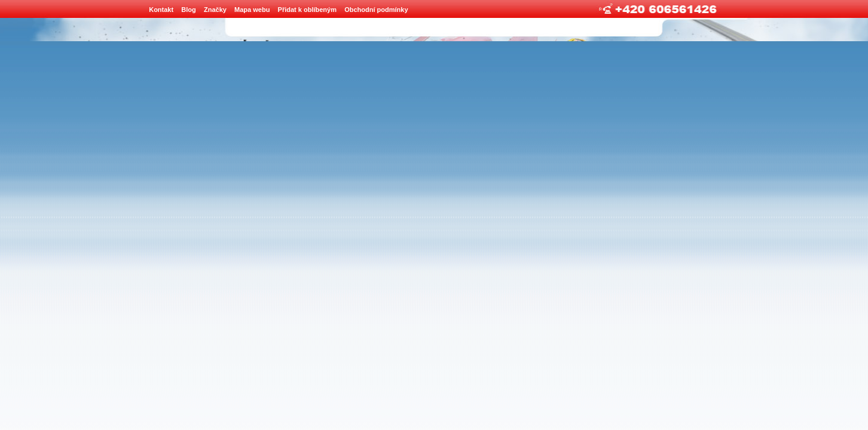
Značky (215, 10)
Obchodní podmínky (376, 10)
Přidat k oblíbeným (307, 10)
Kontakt (161, 10)
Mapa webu (252, 10)
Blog (188, 10)
